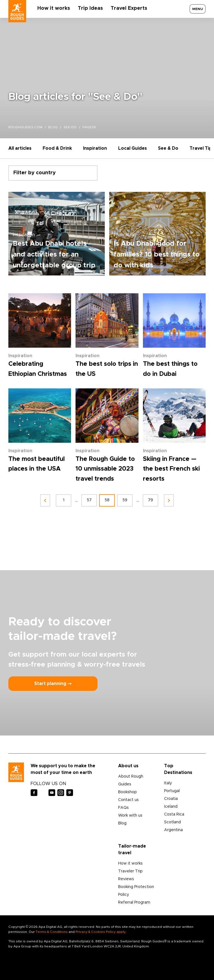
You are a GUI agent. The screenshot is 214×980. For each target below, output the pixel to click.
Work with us (130, 816)
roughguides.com (25, 127)
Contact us (128, 800)
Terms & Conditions (52, 932)
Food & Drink (57, 148)
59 (125, 500)
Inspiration (95, 148)
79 (150, 500)
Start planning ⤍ (53, 684)
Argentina (173, 830)
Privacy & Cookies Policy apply (100, 932)
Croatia (171, 799)
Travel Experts (129, 8)
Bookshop (127, 792)
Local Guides (132, 148)
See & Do (168, 148)
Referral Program (134, 902)
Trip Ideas (90, 8)
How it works (54, 8)
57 (89, 500)
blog (53, 127)
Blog (122, 823)
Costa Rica (174, 814)
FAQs (123, 808)
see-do (70, 127)
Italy (168, 783)
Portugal (172, 791)
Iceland (171, 807)
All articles (20, 148)
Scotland (172, 822)
